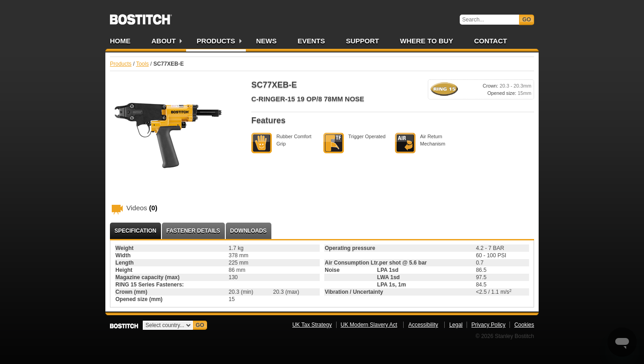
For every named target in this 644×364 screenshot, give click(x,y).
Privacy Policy (489, 325)
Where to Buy (426, 41)
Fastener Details (193, 231)
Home (120, 41)
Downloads (249, 231)
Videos (142, 208)
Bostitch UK (141, 16)
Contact (490, 41)
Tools (142, 64)
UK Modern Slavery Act (369, 325)
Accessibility (423, 325)
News (267, 41)
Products (216, 41)
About (164, 41)
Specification (135, 231)
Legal (456, 325)
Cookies (524, 325)
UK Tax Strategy (312, 325)
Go (527, 20)
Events (312, 41)
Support (363, 41)
